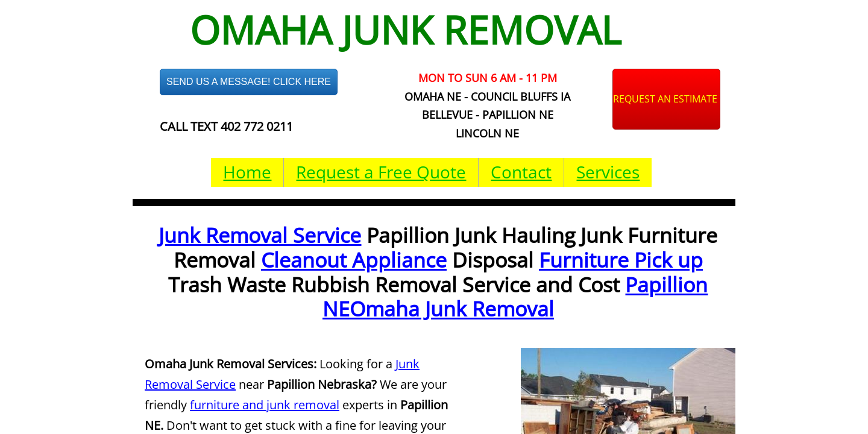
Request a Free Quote (381, 172)
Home (247, 172)
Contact (521, 172)
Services (608, 172)
